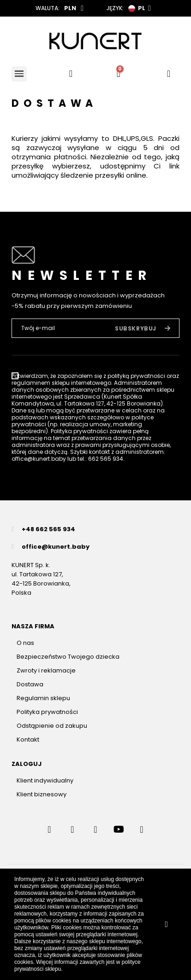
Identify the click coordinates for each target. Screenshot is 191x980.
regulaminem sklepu (41, 383)
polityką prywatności (136, 376)
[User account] (169, 74)
